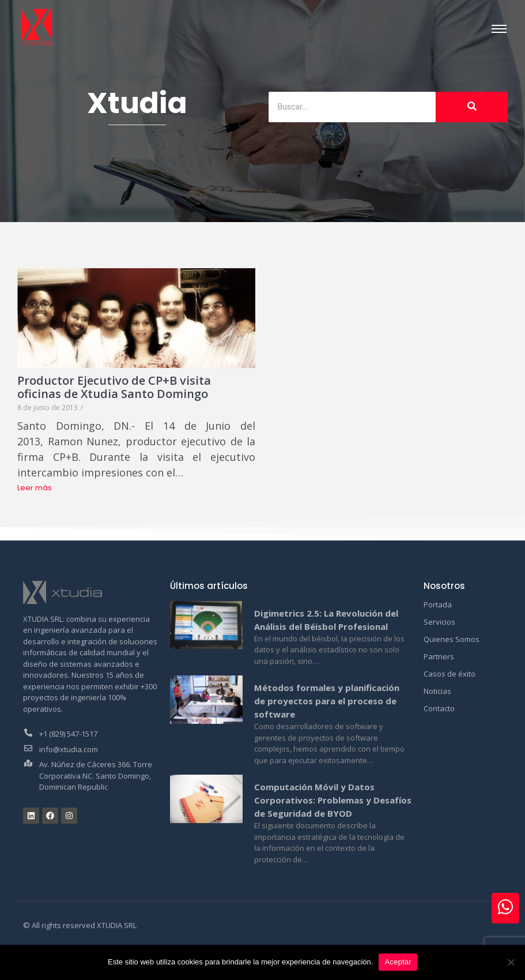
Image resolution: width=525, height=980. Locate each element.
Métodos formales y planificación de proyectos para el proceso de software (327, 701)
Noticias (437, 691)
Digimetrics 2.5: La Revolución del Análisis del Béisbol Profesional (326, 620)
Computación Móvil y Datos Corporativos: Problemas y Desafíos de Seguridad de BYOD (333, 800)
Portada (438, 604)
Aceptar (398, 962)
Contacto (439, 708)
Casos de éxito (450, 674)
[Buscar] (352, 107)
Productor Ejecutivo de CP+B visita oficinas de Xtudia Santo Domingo (116, 386)
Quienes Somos (452, 639)
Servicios (439, 622)
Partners (439, 656)
